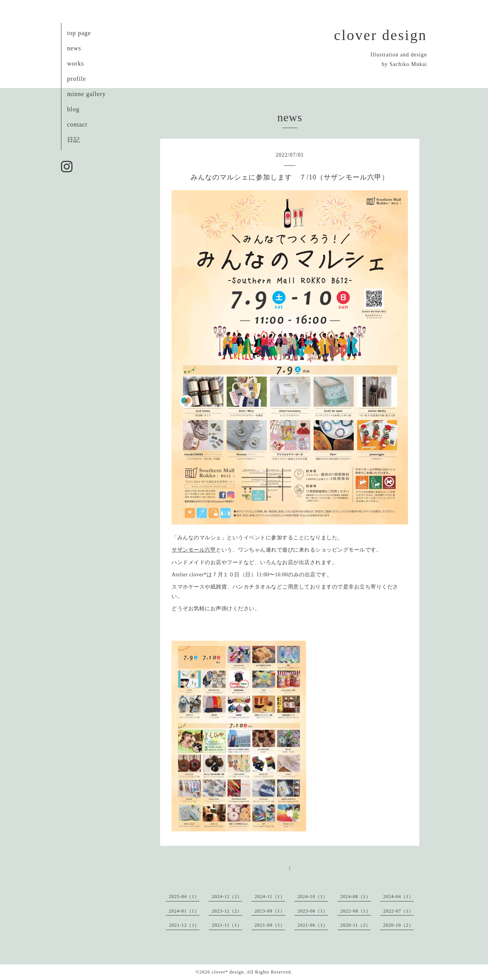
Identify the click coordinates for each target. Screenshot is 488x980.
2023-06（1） (313, 911)
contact (77, 124)
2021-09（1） (270, 925)
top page (79, 33)
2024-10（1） (313, 897)
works (75, 63)
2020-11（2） (356, 925)
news (74, 48)
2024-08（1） (356, 897)
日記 (74, 140)
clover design (380, 35)
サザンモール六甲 (194, 550)
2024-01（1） (184, 911)
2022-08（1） (356, 911)
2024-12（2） (227, 897)
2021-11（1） (227, 925)
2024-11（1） (270, 897)
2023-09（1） (270, 911)
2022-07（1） (398, 911)
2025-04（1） (184, 897)
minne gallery (86, 94)
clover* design (228, 972)
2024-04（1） (398, 897)
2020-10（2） (398, 925)
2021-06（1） (313, 925)
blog (73, 109)
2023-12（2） (227, 911)
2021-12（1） (184, 925)
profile (77, 79)
